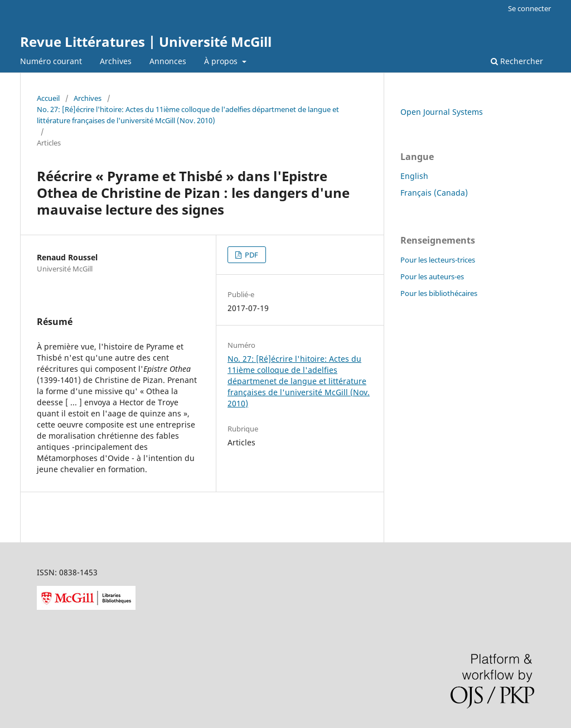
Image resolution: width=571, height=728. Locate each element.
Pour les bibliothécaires (439, 293)
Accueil (48, 98)
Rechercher (517, 61)
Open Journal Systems (442, 112)
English (414, 176)
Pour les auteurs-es (432, 276)
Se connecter (529, 8)
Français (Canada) (434, 193)
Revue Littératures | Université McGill (146, 42)
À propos (222, 61)
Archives (116, 61)
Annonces (168, 61)
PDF (251, 255)
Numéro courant (51, 61)
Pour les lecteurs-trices (438, 260)
